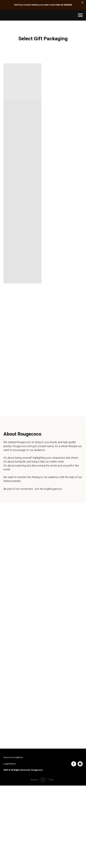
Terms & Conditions (13, 757)
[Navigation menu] (80, 15)
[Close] (82, 3)
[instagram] (80, 764)
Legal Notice (10, 764)
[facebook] (74, 764)
